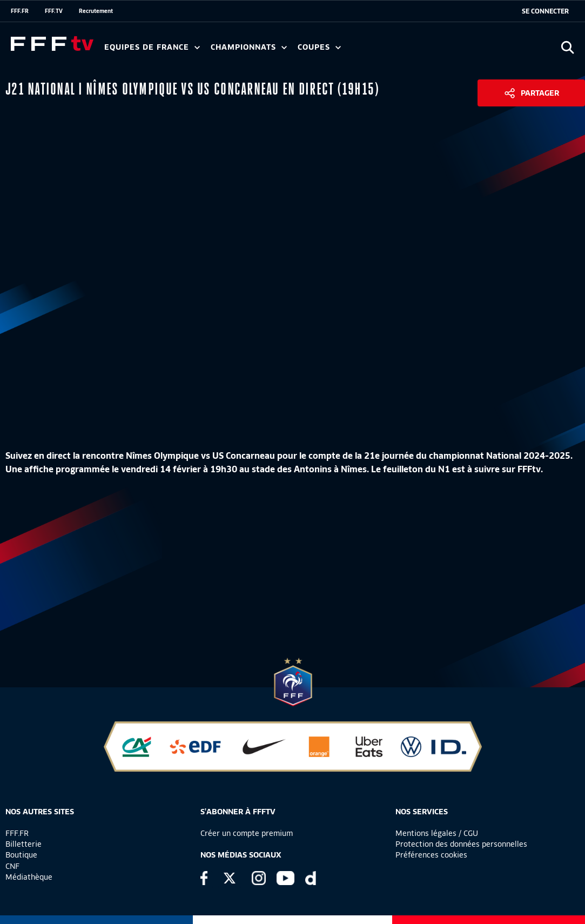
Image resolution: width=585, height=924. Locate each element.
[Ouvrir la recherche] (567, 47)
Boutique (21, 855)
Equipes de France (152, 47)
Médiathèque (29, 877)
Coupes (319, 47)
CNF (12, 866)
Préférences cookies (431, 855)
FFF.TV (54, 11)
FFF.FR (20, 11)
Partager (540, 93)
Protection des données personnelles (461, 844)
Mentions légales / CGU (437, 833)
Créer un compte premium (247, 833)
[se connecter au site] (545, 11)
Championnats (249, 47)
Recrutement (96, 11)
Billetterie (23, 844)
